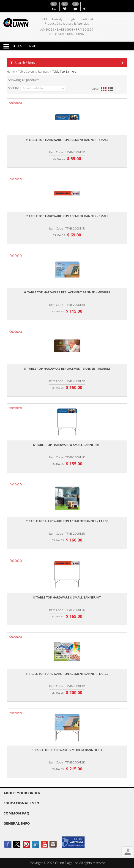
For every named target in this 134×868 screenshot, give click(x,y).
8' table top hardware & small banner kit (67, 597)
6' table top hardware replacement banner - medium (67, 292)
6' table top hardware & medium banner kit (67, 750)
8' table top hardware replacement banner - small (67, 216)
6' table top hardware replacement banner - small (67, 140)
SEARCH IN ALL (25, 46)
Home (11, 72)
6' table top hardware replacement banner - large (67, 521)
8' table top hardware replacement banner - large (67, 674)
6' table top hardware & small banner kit (67, 445)
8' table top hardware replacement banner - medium (67, 369)
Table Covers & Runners (33, 72)
